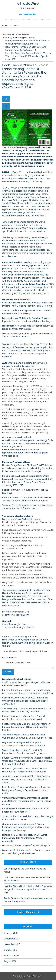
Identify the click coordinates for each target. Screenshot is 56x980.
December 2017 (12, 939)
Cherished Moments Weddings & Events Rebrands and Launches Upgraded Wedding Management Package (25, 827)
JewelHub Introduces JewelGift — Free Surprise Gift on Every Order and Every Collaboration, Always (26, 779)
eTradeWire (28, 3)
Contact (15, 26)
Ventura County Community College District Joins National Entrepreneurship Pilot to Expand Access (27, 801)
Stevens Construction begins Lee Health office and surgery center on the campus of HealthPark (28, 692)
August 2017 (10, 961)
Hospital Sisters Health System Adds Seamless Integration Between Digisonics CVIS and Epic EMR (28, 889)
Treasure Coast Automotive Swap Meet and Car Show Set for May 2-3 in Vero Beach (27, 507)
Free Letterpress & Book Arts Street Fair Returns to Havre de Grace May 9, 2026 (28, 327)
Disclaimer (24, 651)
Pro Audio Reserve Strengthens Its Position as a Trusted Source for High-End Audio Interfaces (27, 499)
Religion (40, 643)
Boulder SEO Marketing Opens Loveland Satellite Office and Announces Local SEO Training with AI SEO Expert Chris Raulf (27, 761)
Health (6, 643)
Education (44, 640)
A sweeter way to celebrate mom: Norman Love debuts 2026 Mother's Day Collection (27, 710)
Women (49, 643)
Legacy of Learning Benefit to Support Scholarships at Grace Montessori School (24, 744)
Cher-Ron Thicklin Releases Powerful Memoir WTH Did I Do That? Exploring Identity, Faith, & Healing (28, 304)
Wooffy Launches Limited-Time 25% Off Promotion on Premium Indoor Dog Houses (24, 752)
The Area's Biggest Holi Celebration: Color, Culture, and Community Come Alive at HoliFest (27, 736)
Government (17, 643)
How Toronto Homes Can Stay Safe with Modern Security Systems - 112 (26, 48)
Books (35, 640)
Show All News (10, 651)
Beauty (27, 640)
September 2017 (12, 956)
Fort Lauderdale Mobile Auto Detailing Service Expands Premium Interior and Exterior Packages (27, 320)
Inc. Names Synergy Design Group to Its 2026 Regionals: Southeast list (25, 810)
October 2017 (11, 950)
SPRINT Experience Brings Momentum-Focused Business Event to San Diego (26, 312)
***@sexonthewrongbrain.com (18, 627)
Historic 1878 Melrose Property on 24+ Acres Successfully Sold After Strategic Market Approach (25, 838)
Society (19, 640)
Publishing (29, 643)
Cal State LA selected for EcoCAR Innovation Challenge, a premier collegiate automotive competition (25, 701)
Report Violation (40, 651)
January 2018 (11, 933)
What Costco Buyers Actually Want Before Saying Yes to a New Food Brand (28, 335)
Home (5, 26)
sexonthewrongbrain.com (16, 615)
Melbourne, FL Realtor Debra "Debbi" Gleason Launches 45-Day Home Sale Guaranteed (25, 770)
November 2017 (12, 944)
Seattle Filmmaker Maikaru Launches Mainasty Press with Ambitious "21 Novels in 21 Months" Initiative (26, 727)
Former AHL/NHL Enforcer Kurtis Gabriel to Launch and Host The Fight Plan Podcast (28, 852)
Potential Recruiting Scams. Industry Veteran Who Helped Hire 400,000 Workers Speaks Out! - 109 (28, 56)
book (9, 590)
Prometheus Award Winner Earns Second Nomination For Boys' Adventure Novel (23, 718)
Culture (6, 646)
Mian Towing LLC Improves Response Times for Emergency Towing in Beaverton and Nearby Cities (26, 790)
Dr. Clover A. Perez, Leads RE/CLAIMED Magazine (27, 846)
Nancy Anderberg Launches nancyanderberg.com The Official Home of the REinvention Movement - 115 (28, 41)
